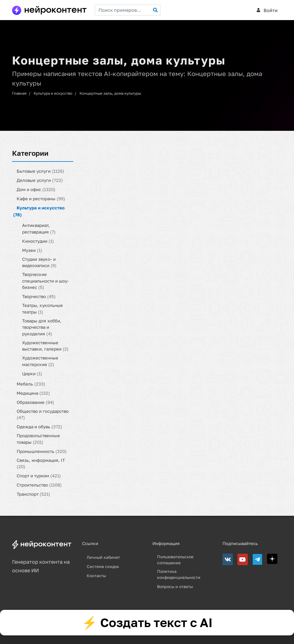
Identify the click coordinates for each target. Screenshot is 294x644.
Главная (19, 93)
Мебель (31, 384)
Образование (35, 402)
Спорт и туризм (39, 476)
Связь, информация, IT (41, 463)
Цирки (32, 373)
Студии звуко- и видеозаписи (39, 262)
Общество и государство (43, 414)
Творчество (39, 296)
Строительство (39, 485)
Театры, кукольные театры (42, 309)
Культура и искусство (53, 93)
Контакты (96, 576)
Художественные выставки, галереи (45, 346)
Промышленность (42, 451)
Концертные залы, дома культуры (110, 93)
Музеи (32, 250)
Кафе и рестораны (41, 199)
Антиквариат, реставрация (39, 228)
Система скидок (103, 566)
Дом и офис (36, 189)
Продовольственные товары (38, 439)
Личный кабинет (103, 557)
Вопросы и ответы (175, 586)
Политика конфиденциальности (179, 574)
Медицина (33, 393)
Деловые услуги (40, 180)
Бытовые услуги (40, 171)
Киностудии (38, 241)
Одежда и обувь (39, 427)
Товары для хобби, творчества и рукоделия (42, 327)
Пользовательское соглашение (175, 560)
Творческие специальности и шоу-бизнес (46, 281)
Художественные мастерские (40, 361)
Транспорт (33, 494)
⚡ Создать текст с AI (147, 622)
